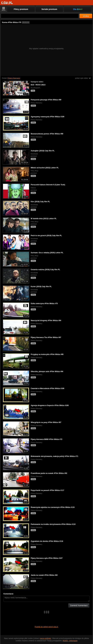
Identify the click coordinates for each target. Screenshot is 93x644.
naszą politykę (45, 638)
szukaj (86, 16)
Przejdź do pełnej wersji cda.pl (47, 627)
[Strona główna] (7, 3)
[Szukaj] (40, 16)
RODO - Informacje (70, 641)
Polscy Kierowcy (14, 78)
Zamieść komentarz (79, 605)
